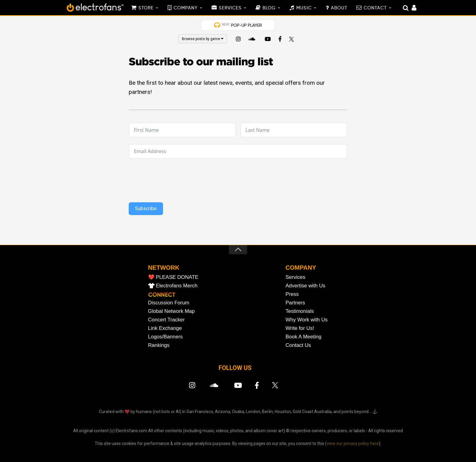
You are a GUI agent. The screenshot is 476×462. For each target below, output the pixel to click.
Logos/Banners (165, 337)
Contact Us (298, 345)
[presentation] (238, 177)
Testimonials (300, 311)
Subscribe (146, 209)
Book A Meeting (304, 337)
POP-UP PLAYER (242, 25)
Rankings (159, 345)
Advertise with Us (306, 286)
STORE (146, 8)
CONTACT (375, 8)
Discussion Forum (169, 303)
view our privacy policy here (353, 443)
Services (296, 277)
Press (292, 294)
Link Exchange (165, 328)
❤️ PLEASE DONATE (173, 277)
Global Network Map (172, 311)
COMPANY (186, 8)
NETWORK (164, 268)
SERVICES (230, 8)
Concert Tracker (167, 320)
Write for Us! (300, 328)
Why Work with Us (307, 320)
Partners (295, 303)
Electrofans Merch (177, 286)
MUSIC (304, 8)
